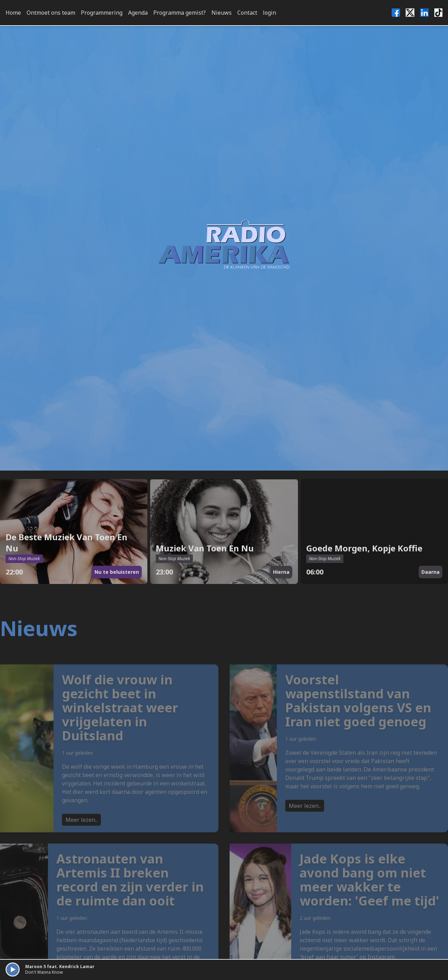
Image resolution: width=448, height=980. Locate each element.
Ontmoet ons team (51, 13)
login (269, 13)
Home (13, 13)
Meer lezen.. (81, 835)
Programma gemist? (180, 13)
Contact (247, 13)
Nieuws (222, 13)
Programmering (102, 13)
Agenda (138, 13)
